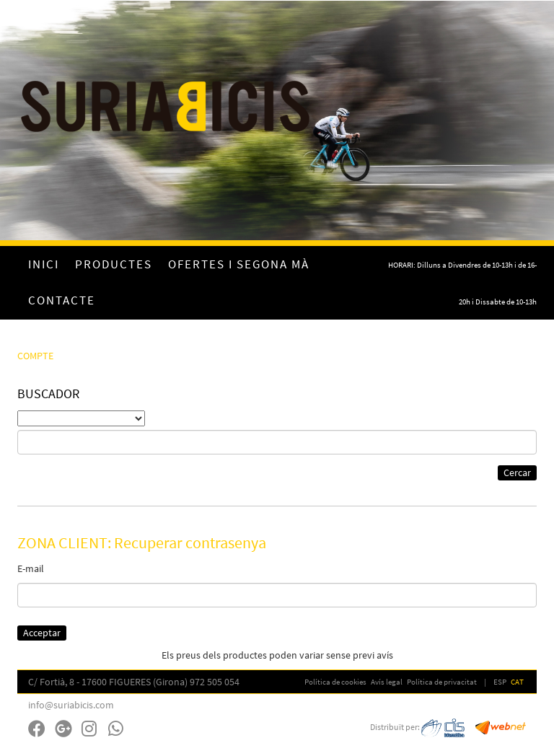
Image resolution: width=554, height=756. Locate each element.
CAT (517, 682)
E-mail (31, 568)
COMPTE (35, 356)
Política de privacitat (442, 682)
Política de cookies (335, 682)
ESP (500, 682)
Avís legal (387, 682)
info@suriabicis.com (71, 705)
